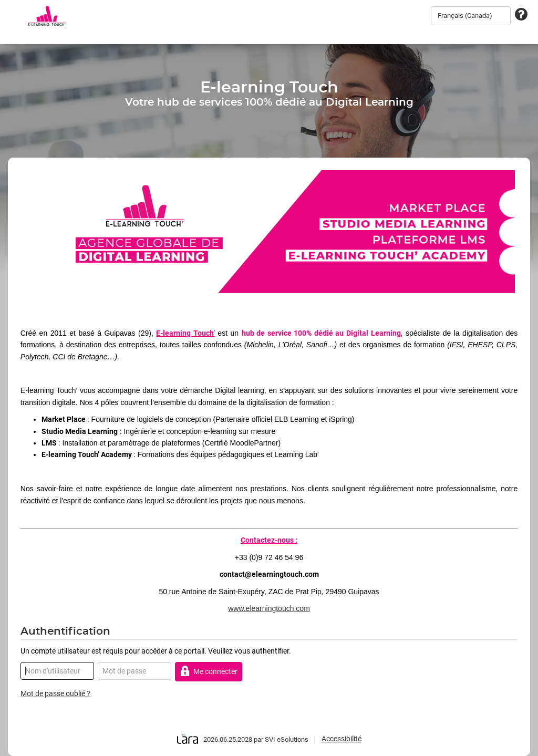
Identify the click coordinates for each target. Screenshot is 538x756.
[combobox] (471, 16)
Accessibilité (342, 739)
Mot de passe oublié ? (55, 693)
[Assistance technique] (521, 15)
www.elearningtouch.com (269, 608)
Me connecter (209, 671)
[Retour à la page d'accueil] (47, 16)
